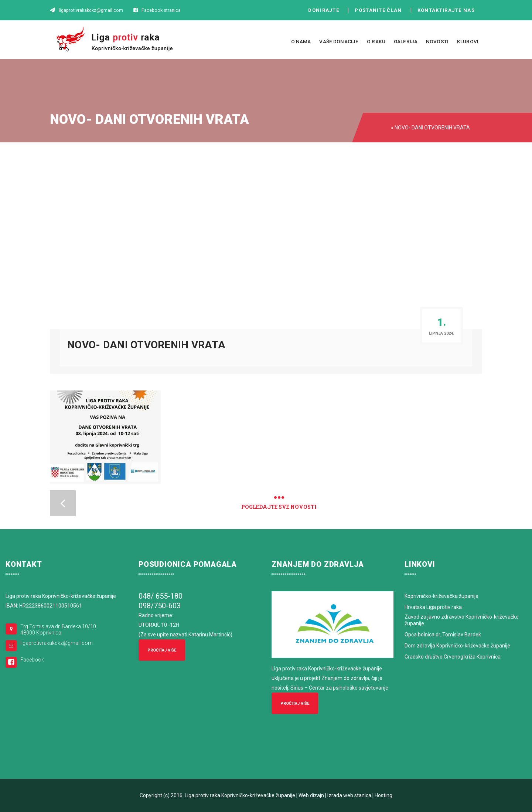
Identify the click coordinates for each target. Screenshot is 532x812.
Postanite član (380, 10)
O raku (376, 41)
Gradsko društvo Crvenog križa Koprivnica (453, 657)
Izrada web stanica (349, 795)
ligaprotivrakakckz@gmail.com (57, 643)
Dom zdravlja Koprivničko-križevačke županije (457, 646)
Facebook (32, 660)
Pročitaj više (162, 650)
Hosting (383, 795)
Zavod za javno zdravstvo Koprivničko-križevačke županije (462, 620)
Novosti (437, 41)
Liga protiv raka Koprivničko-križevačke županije (240, 795)
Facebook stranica (161, 10)
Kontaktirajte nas (448, 10)
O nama (301, 41)
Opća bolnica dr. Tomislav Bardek (443, 635)
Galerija (406, 41)
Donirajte (324, 10)
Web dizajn (311, 795)
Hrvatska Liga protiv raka (433, 607)
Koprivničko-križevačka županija (441, 596)
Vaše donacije (339, 41)
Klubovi (468, 41)
